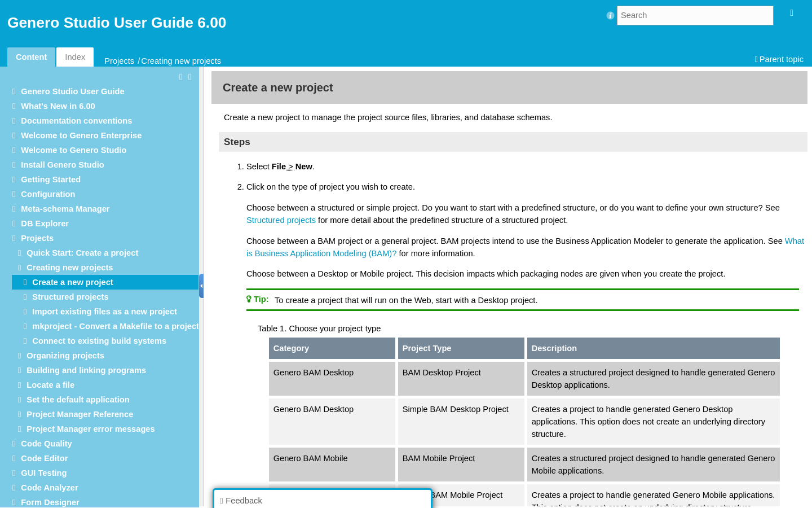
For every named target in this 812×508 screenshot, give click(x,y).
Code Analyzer (49, 488)
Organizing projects (65, 356)
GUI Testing (44, 473)
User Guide (72, 91)
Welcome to (74, 150)
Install (62, 165)
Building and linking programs (86, 370)
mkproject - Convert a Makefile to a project (116, 326)
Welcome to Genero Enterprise (81, 135)
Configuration (48, 194)
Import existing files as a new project (105, 312)
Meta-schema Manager (65, 209)
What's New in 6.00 (58, 106)
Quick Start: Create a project (82, 253)
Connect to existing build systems (99, 341)
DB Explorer (45, 224)
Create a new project (72, 282)
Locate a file (50, 385)
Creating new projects (181, 61)
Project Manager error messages (91, 429)
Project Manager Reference (80, 414)
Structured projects (70, 297)
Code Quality (46, 444)
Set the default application (78, 400)
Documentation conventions (76, 121)
